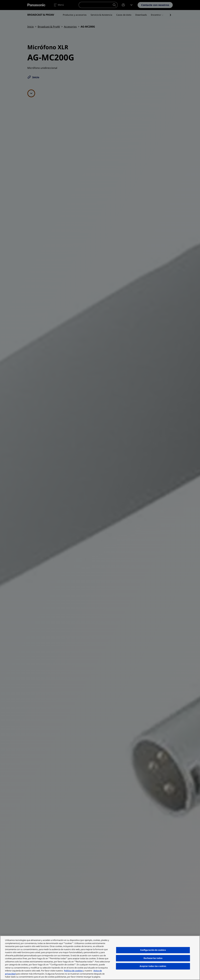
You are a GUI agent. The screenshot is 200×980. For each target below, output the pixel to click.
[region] (100, 958)
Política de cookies (73, 971)
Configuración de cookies (153, 950)
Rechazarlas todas (153, 958)
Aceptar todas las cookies (153, 966)
